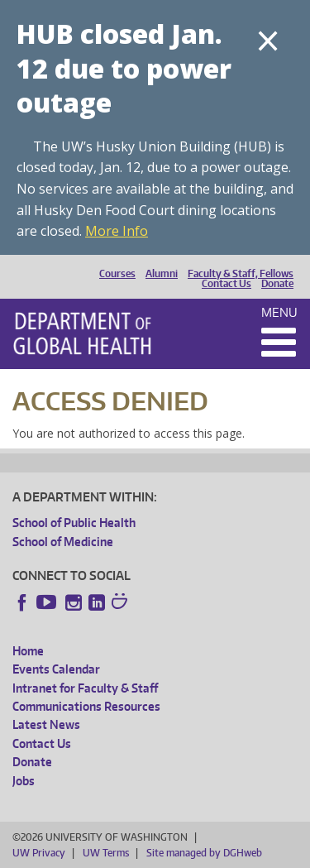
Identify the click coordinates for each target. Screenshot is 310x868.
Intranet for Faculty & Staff (85, 688)
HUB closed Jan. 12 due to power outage (124, 68)
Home (28, 651)
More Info (117, 231)
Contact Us (227, 284)
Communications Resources (86, 706)
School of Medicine (63, 542)
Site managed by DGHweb (204, 853)
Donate (277, 284)
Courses (117, 274)
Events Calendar (56, 669)
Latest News (46, 724)
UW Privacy (39, 853)
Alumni (162, 274)
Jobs (24, 781)
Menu (279, 312)
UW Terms (106, 853)
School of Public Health (74, 523)
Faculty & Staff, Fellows (241, 274)
